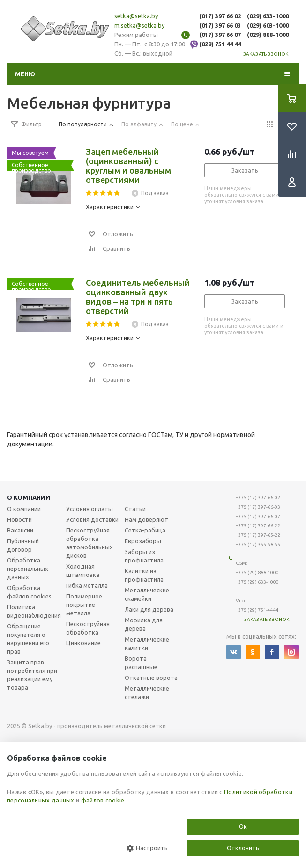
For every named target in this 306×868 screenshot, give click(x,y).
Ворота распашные (141, 663)
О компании (29, 497)
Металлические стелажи (147, 693)
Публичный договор (23, 545)
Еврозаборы (143, 541)
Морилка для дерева (144, 624)
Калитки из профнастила (144, 575)
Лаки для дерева (149, 609)
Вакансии (20, 530)
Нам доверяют (146, 519)
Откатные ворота (151, 678)
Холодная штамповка (83, 570)
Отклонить (243, 848)
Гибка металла (87, 585)
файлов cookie (103, 800)
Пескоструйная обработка (88, 628)
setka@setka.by (136, 16)
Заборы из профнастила (144, 556)
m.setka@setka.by (139, 25)
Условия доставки (92, 519)
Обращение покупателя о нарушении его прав (28, 639)
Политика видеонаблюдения (34, 611)
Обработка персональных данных (28, 569)
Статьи (135, 509)
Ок (243, 826)
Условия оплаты (90, 509)
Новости (19, 519)
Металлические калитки (147, 643)
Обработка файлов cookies (29, 592)
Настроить (147, 848)
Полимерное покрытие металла (84, 605)
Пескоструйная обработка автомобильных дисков (90, 543)
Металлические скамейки (147, 594)
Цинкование (83, 643)
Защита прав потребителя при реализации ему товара (32, 675)
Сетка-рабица (145, 530)
